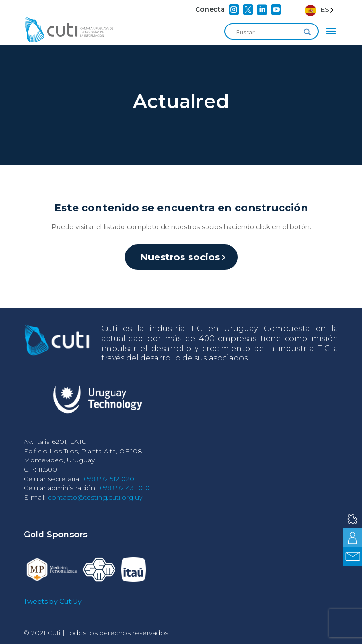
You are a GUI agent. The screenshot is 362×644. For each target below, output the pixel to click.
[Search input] (267, 32)
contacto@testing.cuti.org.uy (95, 497)
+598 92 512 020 (108, 479)
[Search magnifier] (307, 32)
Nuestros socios (180, 257)
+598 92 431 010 (124, 488)
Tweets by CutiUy (53, 602)
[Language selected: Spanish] (319, 10)
